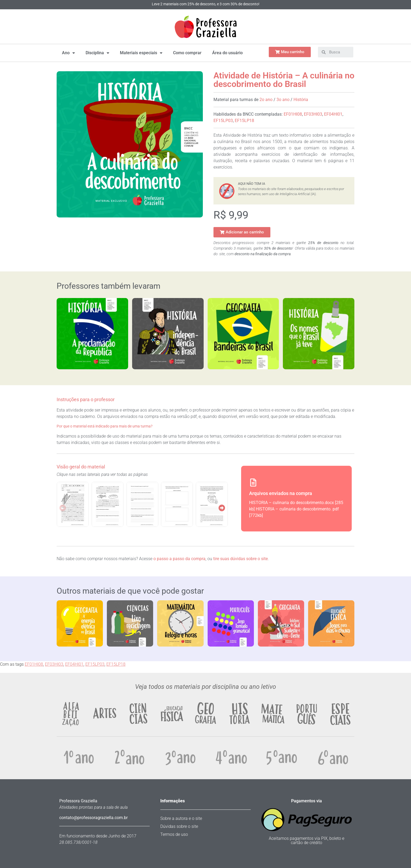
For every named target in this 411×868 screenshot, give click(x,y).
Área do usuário (227, 53)
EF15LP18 (244, 121)
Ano (68, 53)
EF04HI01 (333, 114)
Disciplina (97, 53)
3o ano (283, 100)
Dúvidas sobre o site (179, 826)
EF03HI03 (313, 114)
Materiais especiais (141, 53)
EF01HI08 (293, 114)
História (301, 100)
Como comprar (187, 53)
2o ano (266, 100)
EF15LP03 (223, 121)
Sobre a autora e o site (181, 818)
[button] (242, 232)
